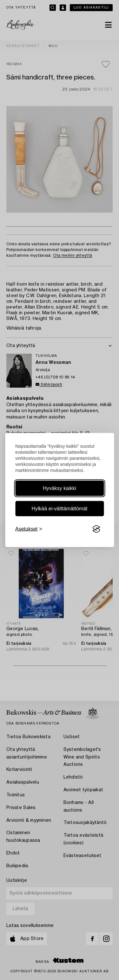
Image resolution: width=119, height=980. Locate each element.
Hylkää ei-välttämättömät (59, 509)
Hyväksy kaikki (60, 488)
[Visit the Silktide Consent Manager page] (96, 529)
